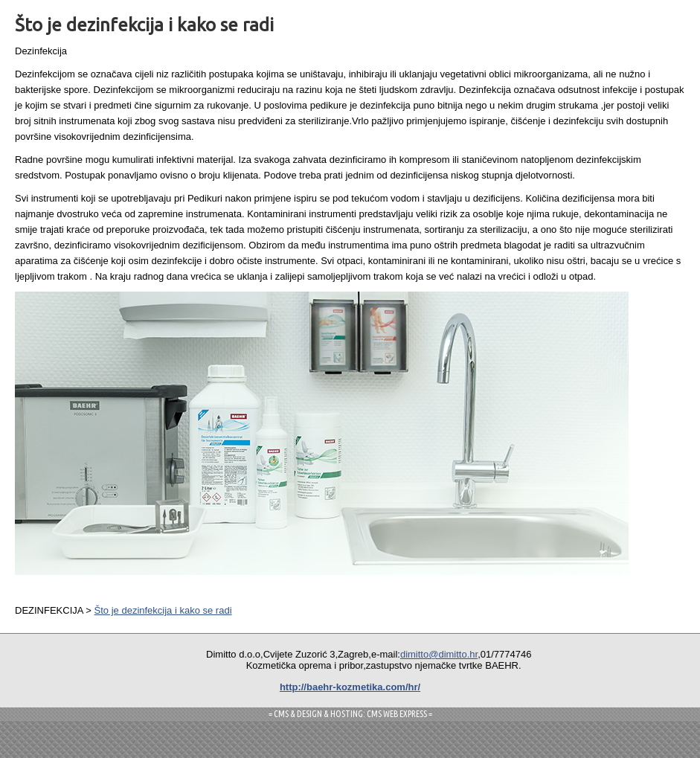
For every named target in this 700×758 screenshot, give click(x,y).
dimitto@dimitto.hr (439, 654)
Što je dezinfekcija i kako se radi (163, 610)
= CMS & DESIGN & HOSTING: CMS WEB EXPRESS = (350, 714)
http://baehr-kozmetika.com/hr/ (350, 687)
